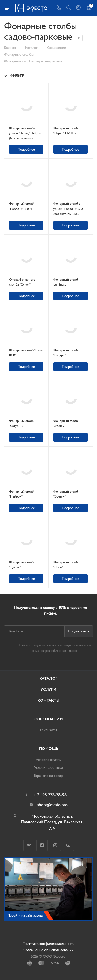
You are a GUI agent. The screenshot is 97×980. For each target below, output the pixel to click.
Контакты (48, 701)
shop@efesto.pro (52, 805)
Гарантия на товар (48, 776)
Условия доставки (48, 768)
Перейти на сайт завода (25, 915)
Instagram (55, 845)
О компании (49, 719)
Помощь (49, 749)
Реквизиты (48, 730)
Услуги (48, 689)
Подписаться (79, 631)
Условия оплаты (49, 760)
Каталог (49, 679)
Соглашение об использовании (48, 950)
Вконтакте (29, 845)
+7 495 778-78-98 (50, 795)
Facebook (42, 845)
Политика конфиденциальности (49, 944)
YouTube (68, 845)
